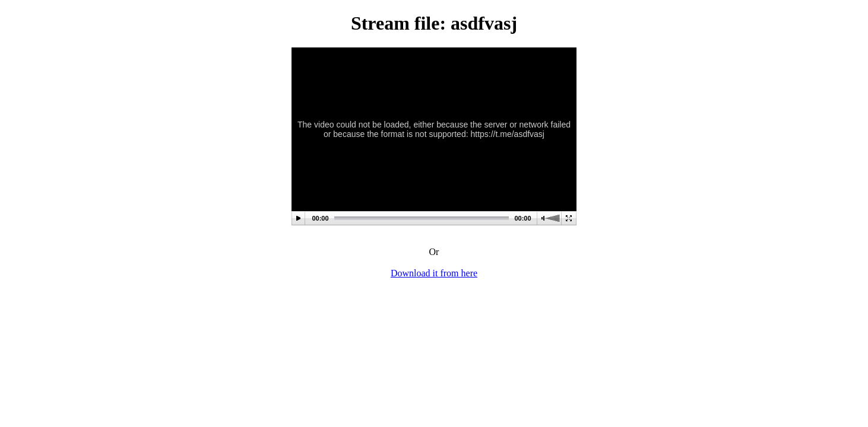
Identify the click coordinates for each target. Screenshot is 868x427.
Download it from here (434, 273)
